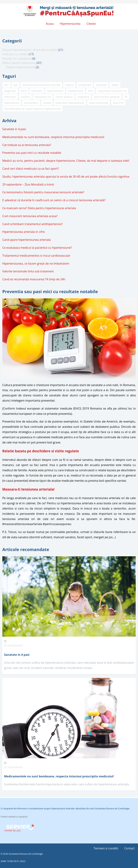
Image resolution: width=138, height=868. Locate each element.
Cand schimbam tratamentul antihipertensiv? (33, 224)
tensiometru (31, 103)
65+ (6, 85)
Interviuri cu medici (15, 54)
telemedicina (12, 103)
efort (24, 91)
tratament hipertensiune (70, 103)
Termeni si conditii (106, 848)
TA (126, 97)
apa (15, 85)
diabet (115, 85)
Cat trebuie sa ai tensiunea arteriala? (27, 145)
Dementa (101, 85)
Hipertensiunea (70, 24)
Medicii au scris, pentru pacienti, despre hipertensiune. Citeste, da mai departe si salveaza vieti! (66, 161)
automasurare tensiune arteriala (41, 85)
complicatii (85, 85)
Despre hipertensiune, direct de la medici (30, 50)
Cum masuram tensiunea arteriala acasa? (30, 216)
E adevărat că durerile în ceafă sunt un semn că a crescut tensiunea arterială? (54, 200)
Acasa (50, 24)
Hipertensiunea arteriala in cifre (24, 232)
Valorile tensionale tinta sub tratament (28, 271)
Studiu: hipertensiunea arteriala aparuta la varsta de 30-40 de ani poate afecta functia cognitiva (66, 177)
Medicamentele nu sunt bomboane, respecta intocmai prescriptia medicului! (53, 137)
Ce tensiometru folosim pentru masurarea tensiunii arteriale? (43, 192)
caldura (69, 85)
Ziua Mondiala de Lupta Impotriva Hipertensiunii (33, 109)
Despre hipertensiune (20, 67)
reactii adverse (64, 97)
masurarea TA (43, 97)
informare (10, 97)
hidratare (37, 91)
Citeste (91, 24)
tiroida (47, 103)
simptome (83, 97)
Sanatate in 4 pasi (14, 129)
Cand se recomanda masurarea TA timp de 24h (34, 279)
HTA (90, 91)
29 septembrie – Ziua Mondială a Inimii (28, 184)
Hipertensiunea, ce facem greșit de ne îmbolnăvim (36, 264)
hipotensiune (76, 91)
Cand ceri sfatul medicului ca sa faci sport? (31, 169)
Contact (129, 848)
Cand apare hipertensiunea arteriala (27, 240)
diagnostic (10, 91)
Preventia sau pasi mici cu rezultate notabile (32, 153)
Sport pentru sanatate (107, 97)
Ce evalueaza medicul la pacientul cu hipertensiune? (37, 248)
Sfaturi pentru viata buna (19, 63)
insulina (25, 97)
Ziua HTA (118, 103)
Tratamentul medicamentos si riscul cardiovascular (36, 256)
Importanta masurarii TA (112, 91)
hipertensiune (55, 91)
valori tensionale (99, 103)
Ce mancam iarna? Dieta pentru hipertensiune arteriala (39, 208)
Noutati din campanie (17, 58)
